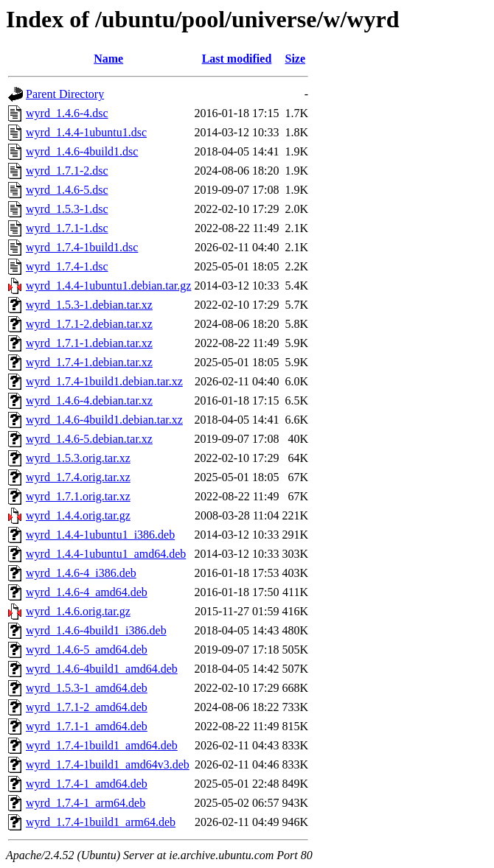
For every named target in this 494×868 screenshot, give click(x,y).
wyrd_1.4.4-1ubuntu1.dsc (86, 132)
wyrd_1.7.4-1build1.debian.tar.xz (104, 381)
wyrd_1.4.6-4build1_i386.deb (96, 630)
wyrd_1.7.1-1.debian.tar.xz (89, 343)
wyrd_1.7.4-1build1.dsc (82, 247)
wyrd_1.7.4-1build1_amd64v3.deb (108, 764)
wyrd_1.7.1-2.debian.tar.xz (89, 324)
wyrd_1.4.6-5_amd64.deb (87, 650)
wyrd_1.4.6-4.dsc (67, 113)
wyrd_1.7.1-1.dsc (67, 228)
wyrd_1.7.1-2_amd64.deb (87, 707)
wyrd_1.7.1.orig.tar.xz (78, 496)
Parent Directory (65, 94)
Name (108, 59)
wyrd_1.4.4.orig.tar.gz (78, 515)
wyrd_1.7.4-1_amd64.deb (87, 784)
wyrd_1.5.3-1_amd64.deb (87, 688)
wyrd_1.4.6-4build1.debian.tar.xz (104, 420)
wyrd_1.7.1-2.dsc (67, 171)
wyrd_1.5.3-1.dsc (67, 209)
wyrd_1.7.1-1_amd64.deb (87, 726)
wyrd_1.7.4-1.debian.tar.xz (89, 362)
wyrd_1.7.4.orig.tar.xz (78, 477)
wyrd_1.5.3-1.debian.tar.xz (89, 305)
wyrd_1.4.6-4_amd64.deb (87, 592)
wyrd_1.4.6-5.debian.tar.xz (89, 439)
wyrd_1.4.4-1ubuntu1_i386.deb (100, 535)
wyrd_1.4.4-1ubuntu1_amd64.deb (106, 554)
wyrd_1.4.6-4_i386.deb (81, 573)
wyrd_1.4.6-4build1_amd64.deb (102, 669)
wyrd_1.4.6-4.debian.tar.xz (89, 400)
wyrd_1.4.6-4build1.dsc (82, 151)
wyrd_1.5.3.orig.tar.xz (78, 458)
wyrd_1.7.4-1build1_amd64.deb (102, 745)
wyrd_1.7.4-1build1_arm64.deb (101, 822)
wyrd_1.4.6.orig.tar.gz (78, 611)
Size (296, 59)
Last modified (237, 59)
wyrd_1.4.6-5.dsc (67, 190)
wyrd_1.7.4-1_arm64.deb (86, 803)
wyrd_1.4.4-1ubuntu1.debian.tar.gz (108, 286)
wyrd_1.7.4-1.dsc (67, 266)
